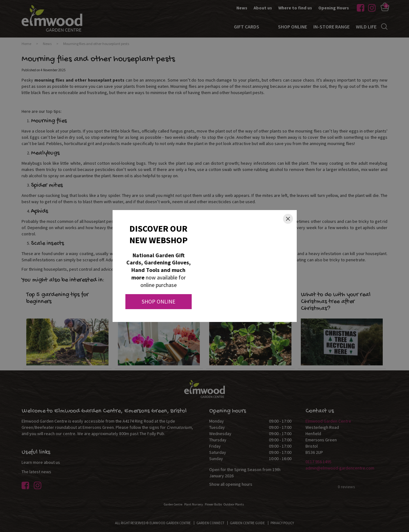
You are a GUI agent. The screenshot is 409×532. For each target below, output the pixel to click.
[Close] (288, 219)
